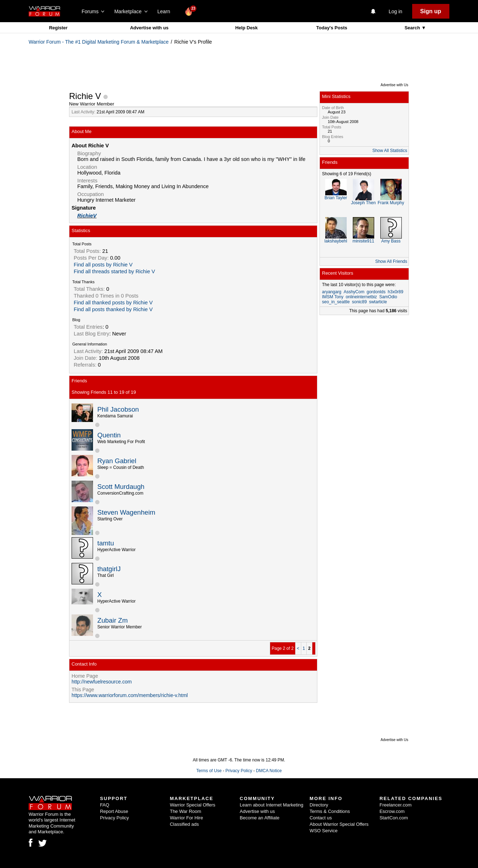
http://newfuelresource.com (102, 682)
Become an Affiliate (260, 818)
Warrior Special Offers (193, 805)
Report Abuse (114, 811)
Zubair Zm (113, 620)
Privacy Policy (239, 771)
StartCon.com (394, 818)
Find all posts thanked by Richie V (113, 309)
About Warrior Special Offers (339, 824)
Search (413, 28)
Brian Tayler (336, 198)
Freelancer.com (396, 805)
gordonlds (376, 292)
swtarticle (378, 302)
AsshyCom (354, 292)
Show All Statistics (390, 151)
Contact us (321, 818)
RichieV (87, 216)
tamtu (106, 543)
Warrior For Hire (187, 818)
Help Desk (246, 28)
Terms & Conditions (330, 811)
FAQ (104, 805)
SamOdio (388, 297)
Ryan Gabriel (117, 461)
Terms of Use (209, 771)
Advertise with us (149, 28)
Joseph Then (363, 203)
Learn (166, 11)
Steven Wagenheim (126, 512)
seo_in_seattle (336, 302)
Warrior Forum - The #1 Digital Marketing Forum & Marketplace (99, 42)
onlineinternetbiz (361, 297)
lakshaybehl (336, 241)
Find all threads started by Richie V (114, 271)
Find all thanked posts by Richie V (113, 303)
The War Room (186, 811)
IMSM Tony (333, 297)
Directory (319, 805)
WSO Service (323, 831)
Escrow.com (392, 811)
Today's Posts (332, 28)
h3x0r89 (396, 292)
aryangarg (332, 292)
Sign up (431, 11)
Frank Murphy (391, 203)
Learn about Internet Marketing (272, 805)
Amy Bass (391, 241)
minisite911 (363, 241)
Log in (395, 11)
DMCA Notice (269, 771)
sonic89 (359, 302)
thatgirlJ (109, 569)
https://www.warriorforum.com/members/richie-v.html (130, 695)
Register (58, 28)
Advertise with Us (394, 85)
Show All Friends (391, 261)
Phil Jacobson (118, 409)
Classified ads (184, 824)
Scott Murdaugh (121, 487)
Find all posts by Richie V (103, 265)
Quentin (109, 435)
